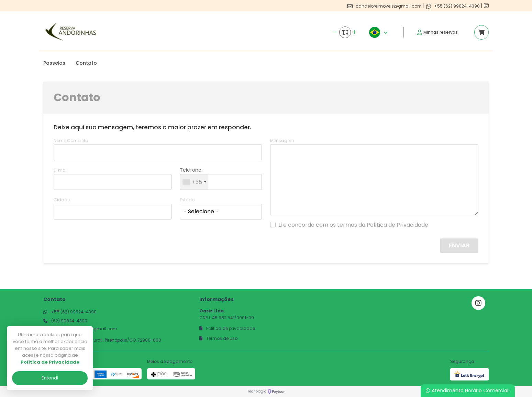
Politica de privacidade (227, 328)
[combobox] (194, 182)
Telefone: (191, 170)
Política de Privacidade (397, 225)
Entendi (50, 378)
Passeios (54, 63)
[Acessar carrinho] (481, 32)
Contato (86, 63)
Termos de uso (218, 338)
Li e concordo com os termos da (353, 225)
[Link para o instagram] (486, 6)
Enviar (459, 245)
